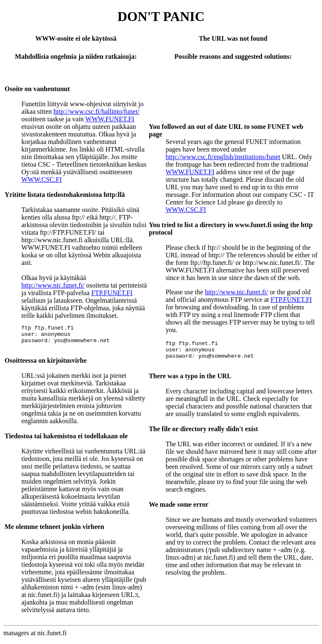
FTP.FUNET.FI (112, 293)
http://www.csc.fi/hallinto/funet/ (96, 111)
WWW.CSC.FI (42, 179)
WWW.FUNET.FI (110, 119)
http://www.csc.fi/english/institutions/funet (223, 157)
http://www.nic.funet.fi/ (53, 285)
